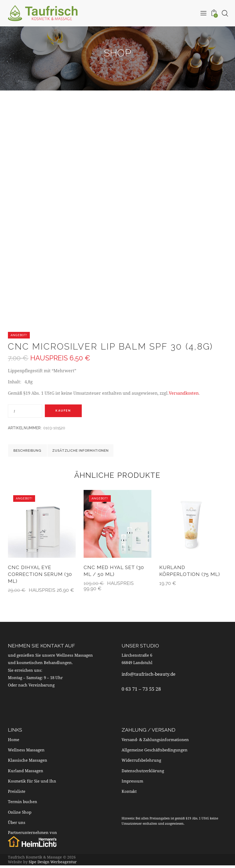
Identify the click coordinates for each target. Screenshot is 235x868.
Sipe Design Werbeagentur (53, 864)
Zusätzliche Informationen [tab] (94, 452)
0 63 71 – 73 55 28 (141, 691)
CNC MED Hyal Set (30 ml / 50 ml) (114, 573)
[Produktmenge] (25, 411)
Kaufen (66, 411)
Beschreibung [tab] (33, 452)
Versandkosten (184, 393)
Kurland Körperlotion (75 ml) (190, 573)
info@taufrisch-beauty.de (148, 677)
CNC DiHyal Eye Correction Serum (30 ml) (40, 577)
